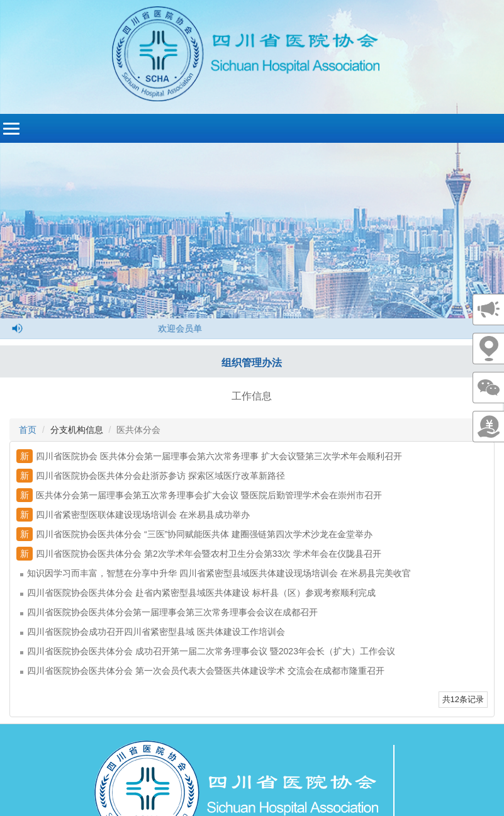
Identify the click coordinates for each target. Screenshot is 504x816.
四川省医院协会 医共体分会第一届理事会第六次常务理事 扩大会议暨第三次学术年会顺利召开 (209, 456)
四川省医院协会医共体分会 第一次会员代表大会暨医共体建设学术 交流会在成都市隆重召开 (202, 671)
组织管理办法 (252, 363)
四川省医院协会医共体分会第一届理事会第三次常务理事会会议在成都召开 (169, 612)
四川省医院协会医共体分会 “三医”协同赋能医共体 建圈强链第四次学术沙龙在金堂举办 (194, 534)
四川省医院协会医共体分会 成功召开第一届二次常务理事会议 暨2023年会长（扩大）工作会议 (208, 651)
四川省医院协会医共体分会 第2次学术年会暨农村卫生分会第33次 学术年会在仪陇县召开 (199, 554)
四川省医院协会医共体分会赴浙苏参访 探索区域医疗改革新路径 (151, 476)
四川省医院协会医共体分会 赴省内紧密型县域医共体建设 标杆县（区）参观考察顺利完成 (198, 593)
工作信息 (252, 396)
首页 (28, 430)
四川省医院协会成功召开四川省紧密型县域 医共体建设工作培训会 (153, 632)
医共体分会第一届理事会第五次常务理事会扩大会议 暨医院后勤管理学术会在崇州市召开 (199, 495)
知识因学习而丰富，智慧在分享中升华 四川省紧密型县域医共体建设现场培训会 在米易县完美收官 (216, 573)
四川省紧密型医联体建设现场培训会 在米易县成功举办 (133, 515)
